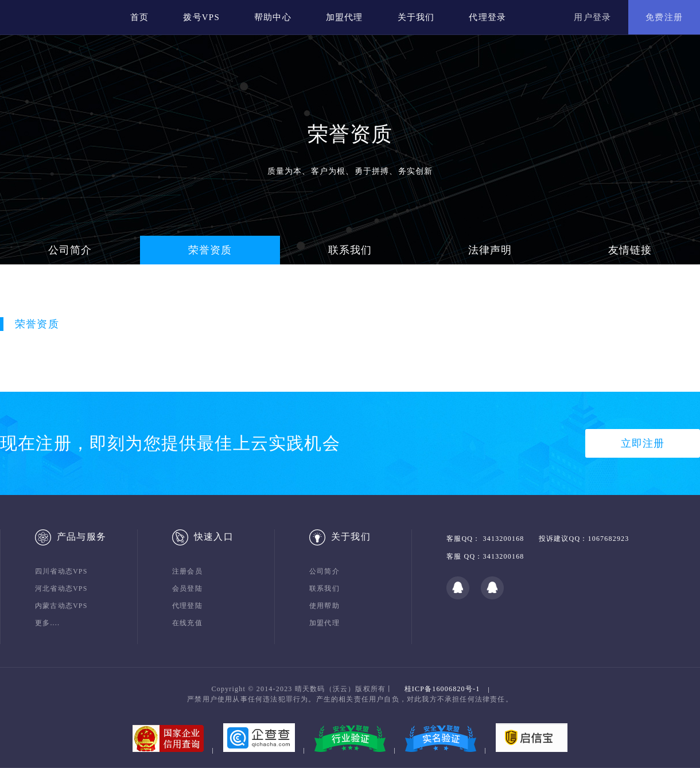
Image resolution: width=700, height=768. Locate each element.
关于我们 (416, 17)
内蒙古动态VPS (61, 606)
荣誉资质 (210, 250)
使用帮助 (324, 606)
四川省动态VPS (61, 571)
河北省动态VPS (61, 588)
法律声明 (490, 250)
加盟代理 (345, 17)
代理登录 (487, 17)
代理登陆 (187, 606)
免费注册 (664, 17)
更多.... (47, 623)
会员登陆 (187, 588)
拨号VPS (201, 17)
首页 (139, 17)
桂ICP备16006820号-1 (442, 689)
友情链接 (630, 250)
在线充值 (187, 623)
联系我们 (350, 250)
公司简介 (70, 250)
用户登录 (592, 17)
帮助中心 (273, 17)
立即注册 (643, 443)
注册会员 (187, 571)
